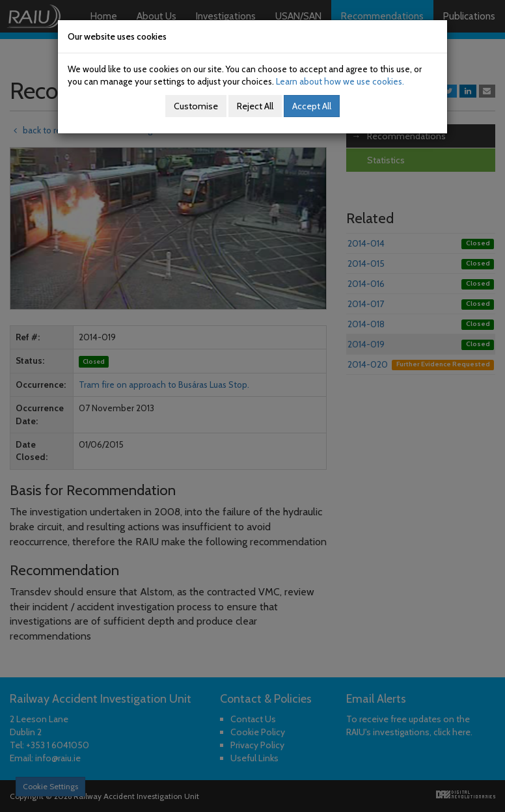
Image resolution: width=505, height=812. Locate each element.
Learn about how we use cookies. (340, 81)
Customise (196, 106)
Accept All (312, 106)
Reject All (255, 106)
